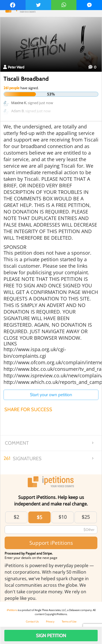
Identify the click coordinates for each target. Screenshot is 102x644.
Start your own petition (51, 395)
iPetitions (12, 610)
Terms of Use (69, 622)
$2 (16, 517)
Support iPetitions (51, 543)
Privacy (50, 622)
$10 (63, 517)
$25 (86, 517)
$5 (39, 517)
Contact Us (32, 622)
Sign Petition (51, 636)
